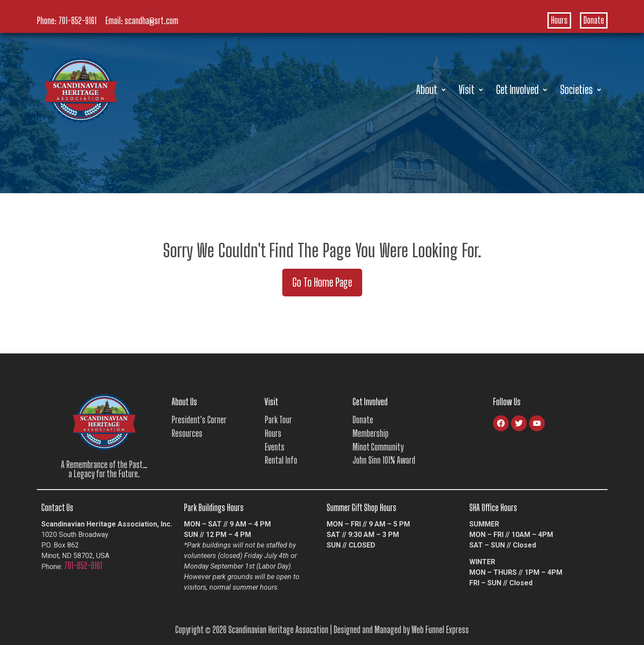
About (431, 90)
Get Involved (522, 90)
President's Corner (199, 420)
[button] (431, 90)
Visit (471, 90)
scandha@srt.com (151, 21)
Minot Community (378, 447)
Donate (594, 20)
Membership (371, 433)
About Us (184, 402)
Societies (581, 90)
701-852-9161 (77, 21)
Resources (187, 433)
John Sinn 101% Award (384, 460)
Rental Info (281, 460)
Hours (559, 20)
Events (275, 447)
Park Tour (278, 420)
